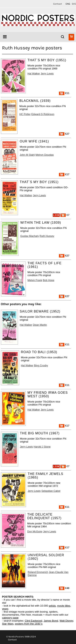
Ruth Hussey (47, 236)
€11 (64, 93)
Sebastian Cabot (51, 491)
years (5, 609)
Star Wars (8, 624)
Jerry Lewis (47, 74)
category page (10, 618)
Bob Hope (49, 280)
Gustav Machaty (29, 236)
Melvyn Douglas (45, 155)
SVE (74, 4)
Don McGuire (35, 531)
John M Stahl (27, 155)
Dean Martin (40, 325)
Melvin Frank (35, 280)
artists (52, 606)
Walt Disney (66, 621)
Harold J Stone (42, 447)
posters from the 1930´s (29, 624)
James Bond (51, 621)
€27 (64, 134)
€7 (65, 215)
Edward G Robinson (43, 114)
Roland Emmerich (38, 572)
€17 (64, 174)
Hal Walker (34, 74)
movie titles (64, 606)
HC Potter (25, 114)
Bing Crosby (41, 365)
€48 (64, 588)
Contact (58, 4)
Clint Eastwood (33, 621)
